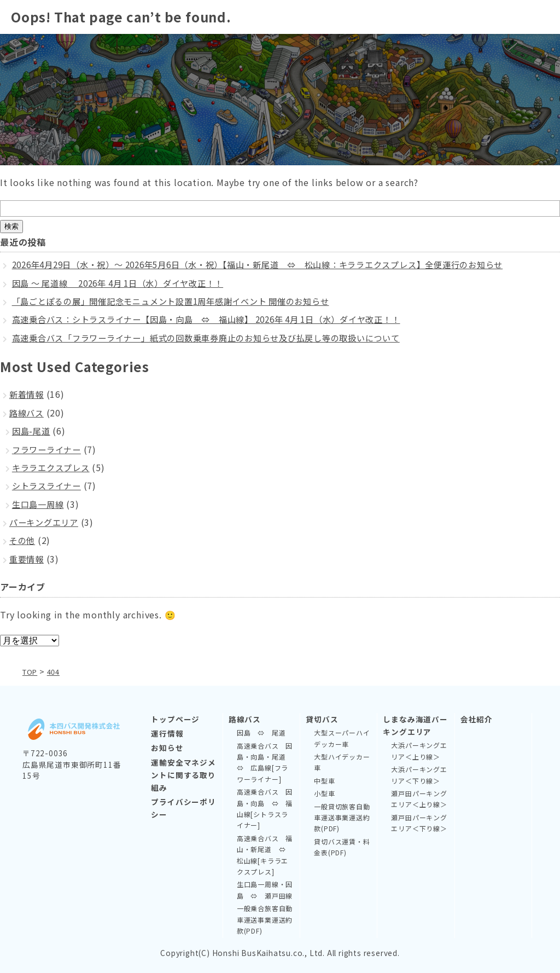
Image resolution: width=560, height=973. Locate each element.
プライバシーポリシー (183, 807)
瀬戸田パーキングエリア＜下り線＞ (419, 822)
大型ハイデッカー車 (342, 762)
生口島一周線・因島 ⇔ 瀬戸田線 (265, 890)
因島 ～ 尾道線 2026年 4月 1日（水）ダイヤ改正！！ (127, 283)
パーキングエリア (46, 522)
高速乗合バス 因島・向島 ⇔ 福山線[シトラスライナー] (265, 808)
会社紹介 (477, 719)
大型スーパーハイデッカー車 (342, 738)
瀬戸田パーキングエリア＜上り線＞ (419, 799)
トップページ (175, 719)
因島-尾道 (32, 431)
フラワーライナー (49, 449)
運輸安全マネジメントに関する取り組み (183, 774)
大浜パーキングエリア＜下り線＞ (419, 775)
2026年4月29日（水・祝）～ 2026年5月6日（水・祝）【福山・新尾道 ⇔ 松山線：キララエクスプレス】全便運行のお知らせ (276, 264)
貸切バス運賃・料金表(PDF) (342, 846)
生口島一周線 (40, 504)
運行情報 (167, 733)
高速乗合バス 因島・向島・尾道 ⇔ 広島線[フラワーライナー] (265, 762)
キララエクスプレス (53, 467)
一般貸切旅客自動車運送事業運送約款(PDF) (342, 817)
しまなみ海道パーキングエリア (415, 725)
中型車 (324, 780)
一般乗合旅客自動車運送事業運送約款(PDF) (265, 919)
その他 (23, 540)
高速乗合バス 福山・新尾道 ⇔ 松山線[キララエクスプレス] (265, 854)
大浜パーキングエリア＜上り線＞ (419, 751)
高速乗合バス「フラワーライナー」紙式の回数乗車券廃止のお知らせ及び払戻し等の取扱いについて (219, 338)
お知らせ (167, 748)
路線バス (28, 413)
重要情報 (28, 559)
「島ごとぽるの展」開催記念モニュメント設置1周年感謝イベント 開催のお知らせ (181, 301)
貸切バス (322, 719)
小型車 (324, 793)
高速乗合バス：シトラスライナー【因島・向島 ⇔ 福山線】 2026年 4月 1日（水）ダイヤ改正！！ (220, 319)
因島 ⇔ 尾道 (261, 732)
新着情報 (28, 394)
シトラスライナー (49, 485)
